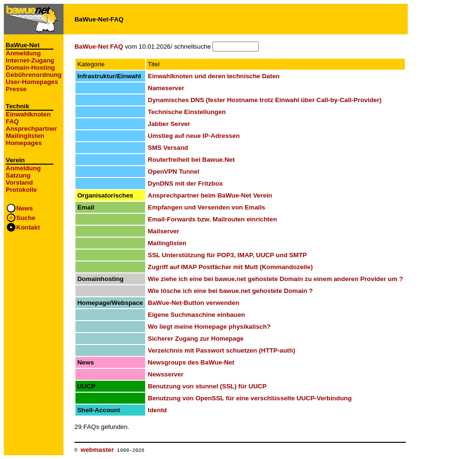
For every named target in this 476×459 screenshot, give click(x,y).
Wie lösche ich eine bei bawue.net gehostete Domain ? (231, 291)
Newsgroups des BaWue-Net (191, 362)
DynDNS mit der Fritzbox (185, 183)
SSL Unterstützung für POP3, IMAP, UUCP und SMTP (227, 255)
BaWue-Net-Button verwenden (194, 303)
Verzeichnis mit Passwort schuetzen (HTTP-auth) (222, 350)
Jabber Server (169, 124)
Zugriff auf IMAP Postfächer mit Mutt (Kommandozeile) (231, 267)
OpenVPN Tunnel (174, 172)
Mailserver (164, 231)
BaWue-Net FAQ (99, 47)
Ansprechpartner (31, 129)
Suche (26, 218)
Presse (16, 89)
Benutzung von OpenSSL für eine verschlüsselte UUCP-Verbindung (250, 398)
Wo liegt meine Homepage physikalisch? (210, 327)
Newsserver (166, 374)
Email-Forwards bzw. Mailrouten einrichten (213, 219)
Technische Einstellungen (187, 112)
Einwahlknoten (28, 114)
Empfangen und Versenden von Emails (207, 207)
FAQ (12, 121)
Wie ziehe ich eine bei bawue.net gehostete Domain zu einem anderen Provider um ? (276, 279)
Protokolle (21, 190)
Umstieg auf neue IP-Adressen (194, 136)
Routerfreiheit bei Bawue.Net (191, 160)
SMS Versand (168, 148)
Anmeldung (23, 53)
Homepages (24, 143)
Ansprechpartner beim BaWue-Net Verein (210, 195)
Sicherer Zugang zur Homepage (196, 339)
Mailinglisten (25, 136)
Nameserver (166, 88)
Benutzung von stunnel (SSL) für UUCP (207, 386)
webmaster (97, 450)
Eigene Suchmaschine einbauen (197, 315)
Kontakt (28, 227)
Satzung (18, 175)
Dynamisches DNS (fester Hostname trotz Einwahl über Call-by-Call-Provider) (265, 100)
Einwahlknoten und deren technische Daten (214, 76)
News (25, 208)
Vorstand (19, 183)
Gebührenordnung (34, 75)
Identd (158, 410)
